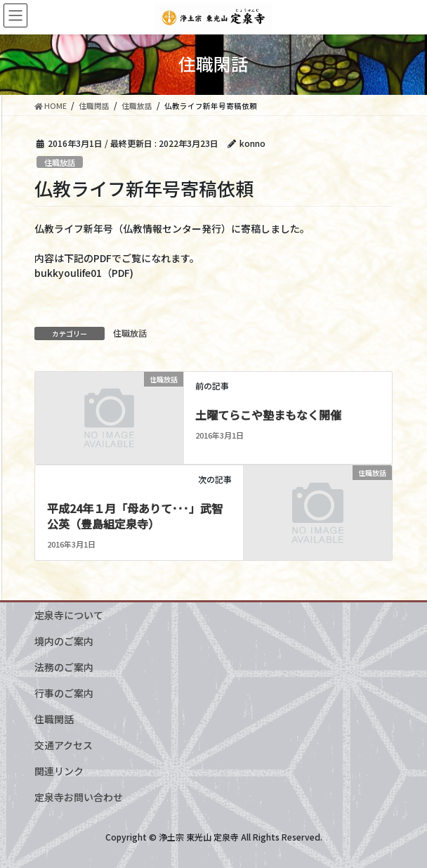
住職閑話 (54, 719)
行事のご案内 (64, 693)
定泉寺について (69, 615)
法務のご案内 (64, 667)
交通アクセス (64, 745)
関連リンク (59, 771)
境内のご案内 (64, 641)
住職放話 (60, 162)
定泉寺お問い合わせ (79, 797)
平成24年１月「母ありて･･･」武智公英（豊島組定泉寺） (135, 516)
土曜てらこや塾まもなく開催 (268, 415)
